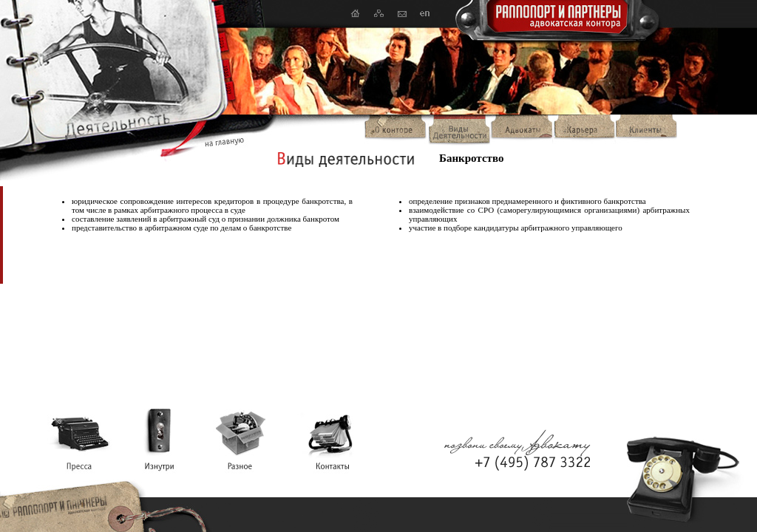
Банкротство (471, 158)
